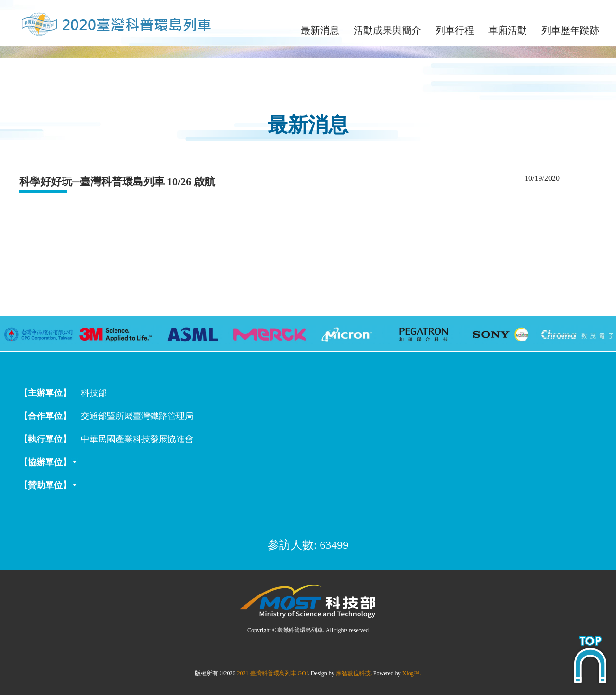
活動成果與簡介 (387, 30)
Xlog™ (411, 673)
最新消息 (320, 30)
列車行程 (455, 30)
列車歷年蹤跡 (570, 30)
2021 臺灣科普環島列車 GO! (273, 673)
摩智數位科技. (354, 673)
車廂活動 (508, 30)
